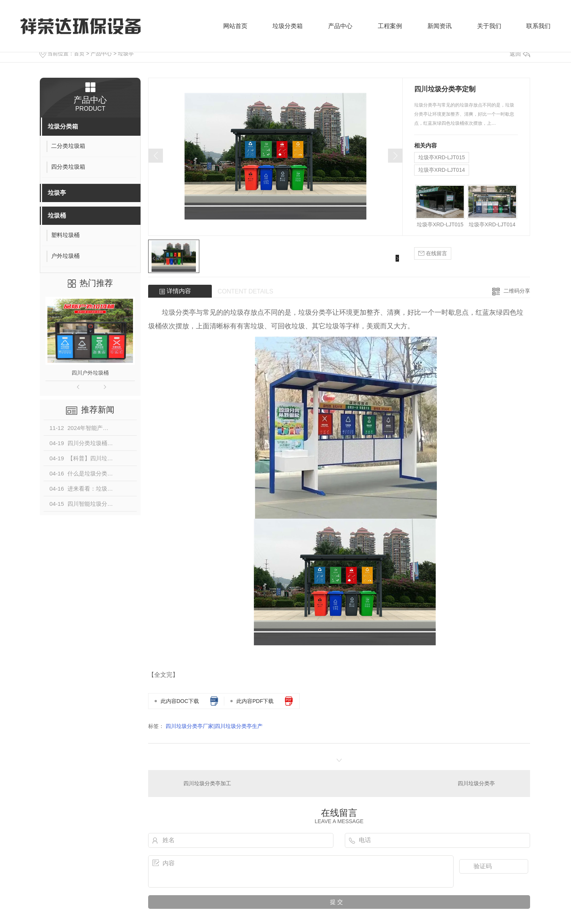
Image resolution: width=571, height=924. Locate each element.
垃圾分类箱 (288, 26)
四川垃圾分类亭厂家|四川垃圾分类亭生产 (214, 726)
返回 (520, 54)
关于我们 (489, 26)
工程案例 (390, 26)
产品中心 (340, 26)
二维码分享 (517, 291)
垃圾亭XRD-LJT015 (442, 157)
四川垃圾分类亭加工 (207, 783)
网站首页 (235, 26)
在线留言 (433, 253)
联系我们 (538, 26)
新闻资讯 (440, 26)
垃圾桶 (57, 216)
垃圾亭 (126, 53)
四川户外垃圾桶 (90, 373)
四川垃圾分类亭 (476, 783)
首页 (79, 53)
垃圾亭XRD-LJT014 (442, 170)
